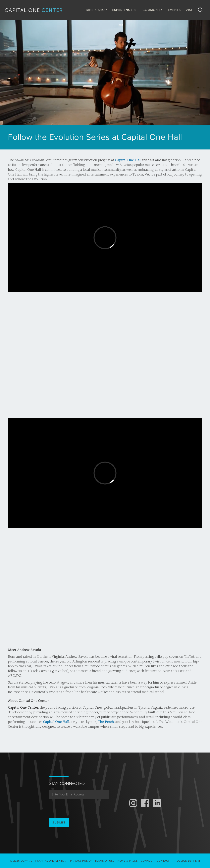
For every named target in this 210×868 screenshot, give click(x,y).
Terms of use (105, 861)
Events (174, 10)
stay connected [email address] (67, 784)
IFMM (197, 861)
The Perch (105, 722)
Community (153, 10)
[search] (201, 10)
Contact (163, 861)
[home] (37, 10)
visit (190, 10)
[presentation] (79, 809)
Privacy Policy (81, 861)
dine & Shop (96, 10)
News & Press (128, 861)
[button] (125, 10)
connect (147, 861)
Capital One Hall (128, 160)
